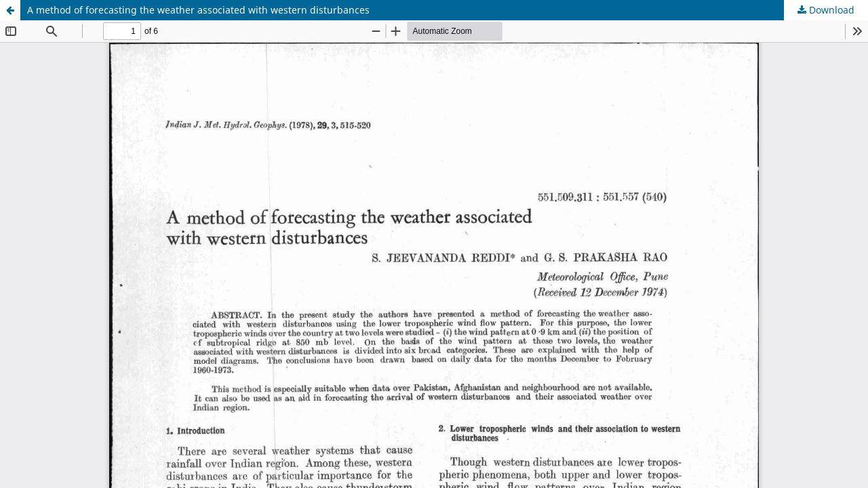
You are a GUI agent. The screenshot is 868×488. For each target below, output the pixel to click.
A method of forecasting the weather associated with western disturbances (198, 10)
